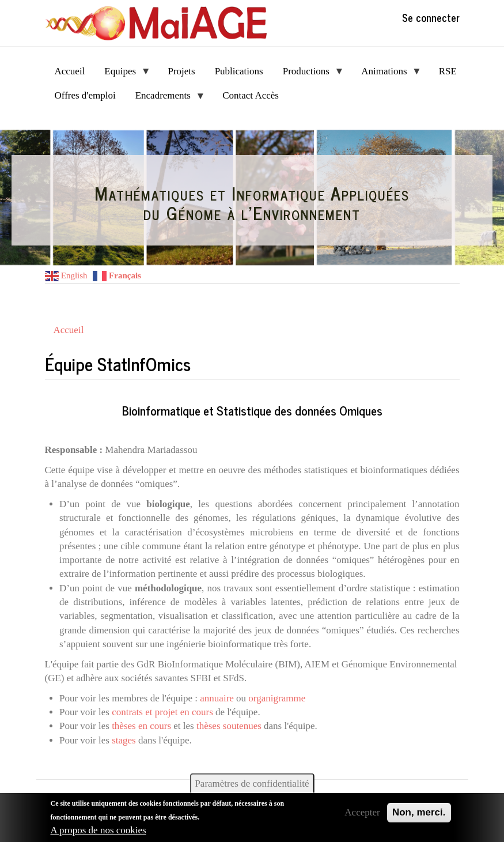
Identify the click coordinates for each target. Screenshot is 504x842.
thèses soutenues (229, 726)
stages (124, 740)
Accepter (362, 812)
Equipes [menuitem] (122, 75)
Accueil (69, 330)
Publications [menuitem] (239, 71)
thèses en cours (141, 726)
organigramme (277, 698)
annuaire (217, 698)
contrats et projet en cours (162, 712)
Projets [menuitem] (181, 71)
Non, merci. (419, 812)
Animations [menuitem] (386, 75)
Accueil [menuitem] (70, 71)
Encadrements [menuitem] (166, 99)
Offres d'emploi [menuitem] (85, 95)
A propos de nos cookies (98, 830)
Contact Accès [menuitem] (251, 95)
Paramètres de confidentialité (252, 784)
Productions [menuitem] (309, 75)
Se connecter (431, 17)
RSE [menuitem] (448, 71)
